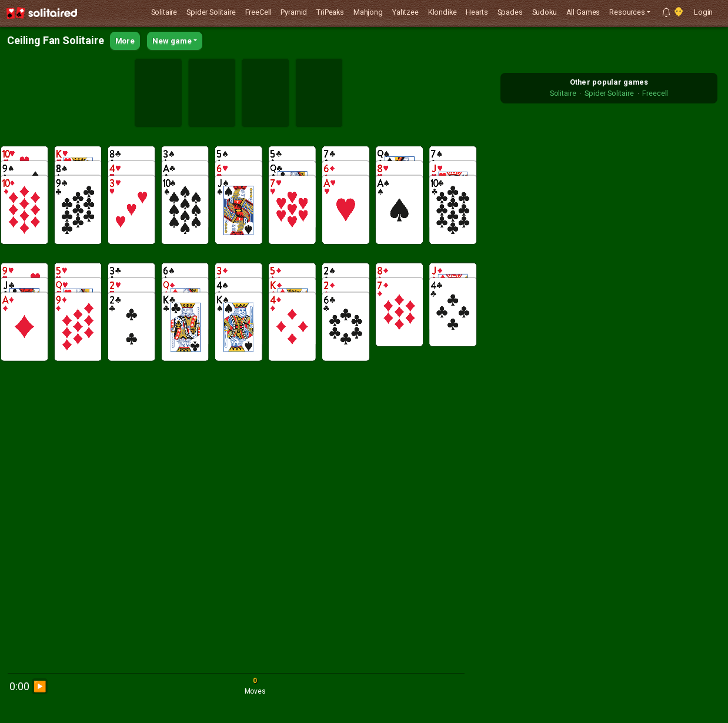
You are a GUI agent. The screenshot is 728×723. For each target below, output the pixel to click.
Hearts (477, 12)
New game (172, 41)
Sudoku (545, 12)
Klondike (443, 12)
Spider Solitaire (211, 12)
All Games (583, 12)
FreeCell (258, 12)
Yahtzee (405, 12)
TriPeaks (330, 12)
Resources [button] (627, 12)
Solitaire (164, 12)
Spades (510, 12)
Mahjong (368, 12)
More (125, 41)
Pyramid (294, 12)
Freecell (655, 93)
